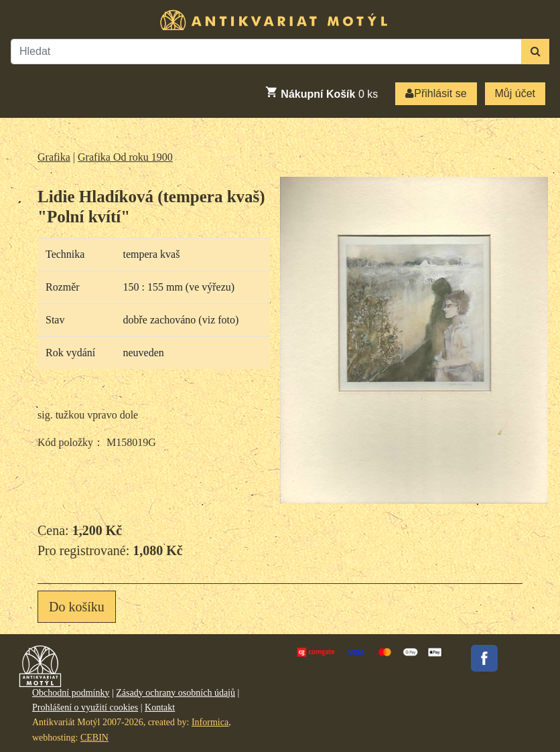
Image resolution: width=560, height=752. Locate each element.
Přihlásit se (436, 93)
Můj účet (515, 93)
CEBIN (94, 738)
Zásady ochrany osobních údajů (176, 693)
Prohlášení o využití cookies (85, 707)
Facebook (484, 658)
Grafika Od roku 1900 (125, 157)
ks (321, 92)
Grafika (54, 157)
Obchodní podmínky (71, 693)
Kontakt (160, 707)
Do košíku (77, 607)
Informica (210, 722)
